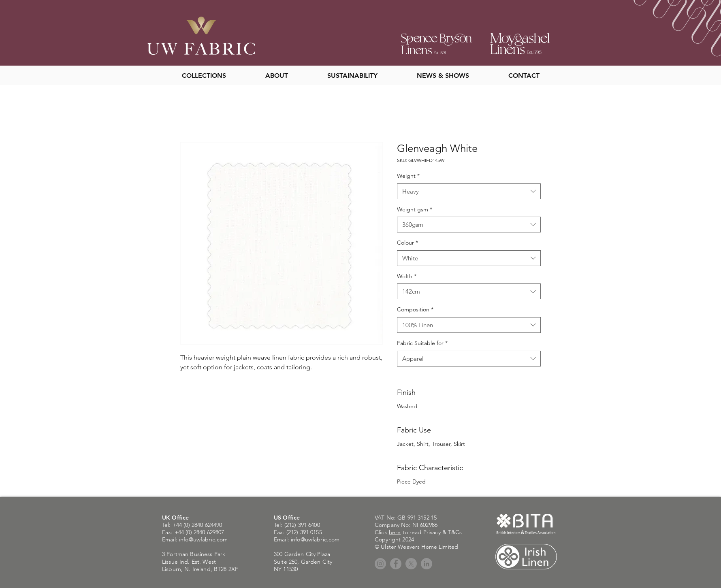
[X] (411, 564)
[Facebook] (396, 564)
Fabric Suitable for (422, 343)
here (395, 532)
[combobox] (469, 191)
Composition (415, 309)
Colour (407, 243)
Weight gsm (415, 209)
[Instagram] (380, 564)
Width (407, 276)
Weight (408, 176)
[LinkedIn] (427, 564)
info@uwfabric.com (203, 539)
